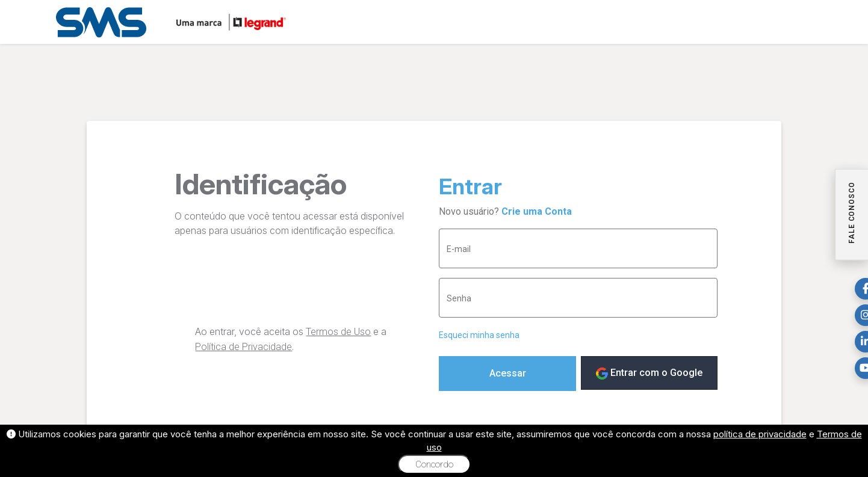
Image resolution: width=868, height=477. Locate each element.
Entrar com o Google (649, 373)
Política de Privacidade (243, 347)
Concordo (434, 464)
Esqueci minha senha (479, 335)
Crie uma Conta (537, 211)
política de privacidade (760, 434)
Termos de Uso (338, 332)
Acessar (508, 373)
